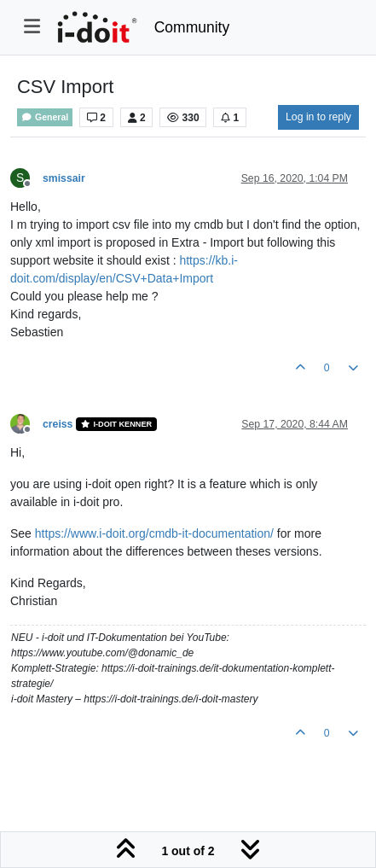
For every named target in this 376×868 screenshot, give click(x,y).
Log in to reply (318, 117)
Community (192, 27)
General (45, 117)
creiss (58, 424)
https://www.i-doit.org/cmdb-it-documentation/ (154, 533)
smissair (64, 178)
